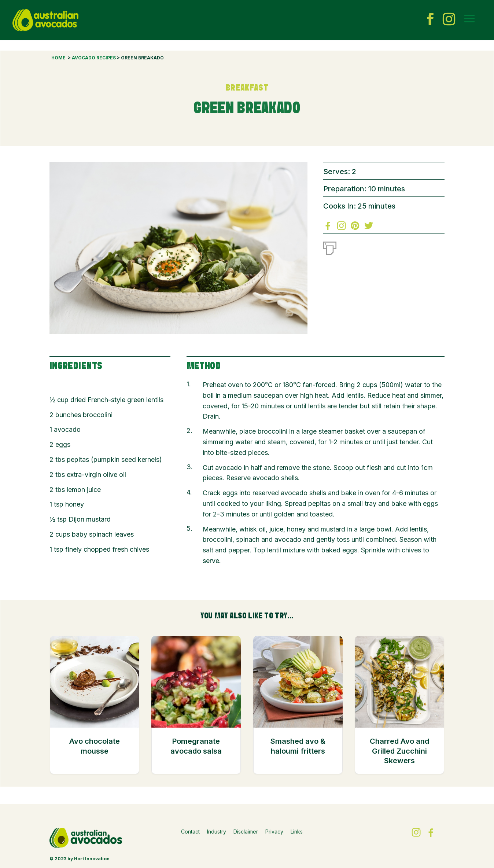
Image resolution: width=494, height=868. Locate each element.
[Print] (330, 247)
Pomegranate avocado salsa (196, 746)
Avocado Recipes (94, 58)
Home (58, 58)
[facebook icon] (430, 20)
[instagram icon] (449, 20)
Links (297, 832)
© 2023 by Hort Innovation (80, 859)
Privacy (274, 832)
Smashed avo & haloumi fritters (298, 746)
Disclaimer (246, 832)
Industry (217, 832)
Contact (190, 832)
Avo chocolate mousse (95, 746)
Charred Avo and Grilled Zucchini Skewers (399, 751)
